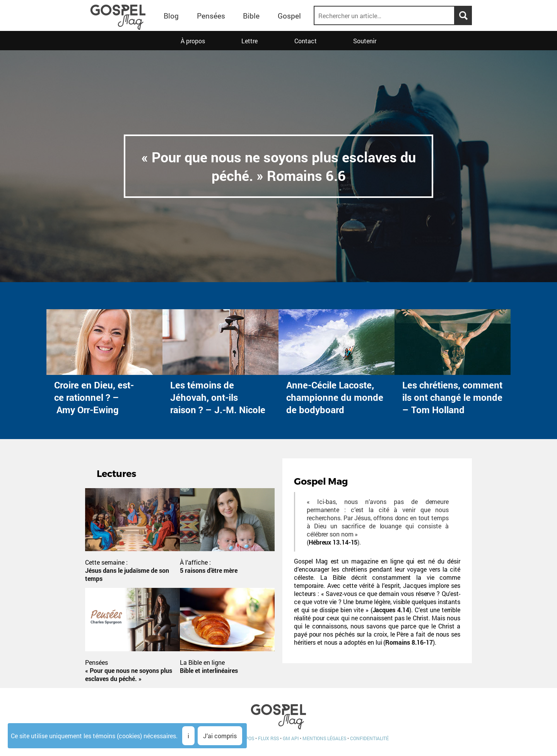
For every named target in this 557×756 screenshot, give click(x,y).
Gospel (289, 16)
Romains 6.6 (306, 175)
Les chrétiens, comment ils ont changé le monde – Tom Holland (452, 397)
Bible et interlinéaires (209, 670)
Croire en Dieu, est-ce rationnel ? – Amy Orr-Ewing (94, 397)
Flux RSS (268, 738)
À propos (193, 41)
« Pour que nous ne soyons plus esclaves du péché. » (129, 674)
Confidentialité (369, 738)
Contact (306, 41)
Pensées (211, 16)
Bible (251, 16)
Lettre (249, 41)
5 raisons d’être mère (209, 570)
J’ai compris (220, 736)
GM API (291, 738)
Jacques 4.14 (391, 610)
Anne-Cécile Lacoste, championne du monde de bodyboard (335, 397)
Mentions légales (324, 738)
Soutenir (365, 41)
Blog (171, 16)
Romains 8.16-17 (409, 642)
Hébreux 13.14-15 (333, 542)
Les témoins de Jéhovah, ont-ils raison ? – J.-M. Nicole (218, 397)
